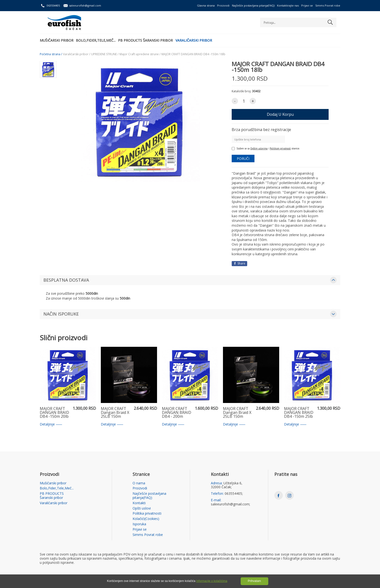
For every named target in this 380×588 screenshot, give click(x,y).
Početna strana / (51, 54)
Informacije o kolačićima (212, 581)
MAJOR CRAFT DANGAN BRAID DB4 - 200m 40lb (177, 413)
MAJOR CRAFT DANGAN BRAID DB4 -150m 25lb (299, 413)
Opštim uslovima (259, 148)
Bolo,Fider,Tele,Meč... (98, 40)
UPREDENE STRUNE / (105, 54)
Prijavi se (307, 5)
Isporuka (139, 524)
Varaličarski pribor (201, 40)
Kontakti (139, 503)
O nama (139, 483)
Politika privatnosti (147, 514)
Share (239, 263)
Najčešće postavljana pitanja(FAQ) (253, 5)
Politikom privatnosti (280, 148)
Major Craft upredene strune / (140, 54)
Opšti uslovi (142, 508)
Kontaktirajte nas (288, 5)
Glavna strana (206, 5)
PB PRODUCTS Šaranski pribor (150, 40)
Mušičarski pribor (57, 40)
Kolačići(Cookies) (146, 519)
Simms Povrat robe (328, 5)
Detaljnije (51, 424)
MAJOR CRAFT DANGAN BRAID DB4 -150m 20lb (54, 413)
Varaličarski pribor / (77, 54)
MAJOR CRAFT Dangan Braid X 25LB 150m (115, 413)
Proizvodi (223, 5)
